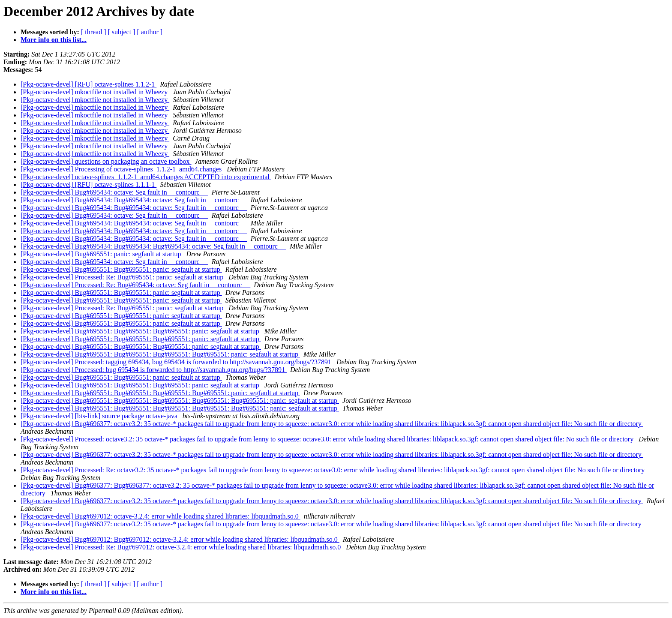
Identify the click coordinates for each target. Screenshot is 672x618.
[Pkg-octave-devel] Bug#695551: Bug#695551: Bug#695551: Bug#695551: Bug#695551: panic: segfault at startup (180, 400)
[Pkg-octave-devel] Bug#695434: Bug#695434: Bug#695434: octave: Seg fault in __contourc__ (153, 246)
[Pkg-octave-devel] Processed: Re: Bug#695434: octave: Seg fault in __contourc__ (135, 285)
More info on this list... (54, 40)
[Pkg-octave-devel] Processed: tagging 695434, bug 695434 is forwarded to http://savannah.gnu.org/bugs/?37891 (177, 362)
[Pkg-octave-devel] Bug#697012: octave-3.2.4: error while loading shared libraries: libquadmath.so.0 (160, 516)
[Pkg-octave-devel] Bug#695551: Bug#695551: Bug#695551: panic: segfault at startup (141, 331)
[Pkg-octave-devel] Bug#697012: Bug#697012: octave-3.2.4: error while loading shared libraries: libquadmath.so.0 (180, 539)
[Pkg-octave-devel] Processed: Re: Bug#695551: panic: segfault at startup (123, 277)
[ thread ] (94, 32)
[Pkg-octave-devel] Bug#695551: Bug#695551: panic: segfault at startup (121, 269)
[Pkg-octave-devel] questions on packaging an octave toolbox (106, 161)
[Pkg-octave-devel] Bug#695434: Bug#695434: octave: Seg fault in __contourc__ (134, 200)
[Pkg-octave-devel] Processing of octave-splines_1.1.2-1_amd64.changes (122, 169)
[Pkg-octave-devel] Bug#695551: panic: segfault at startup (102, 254)
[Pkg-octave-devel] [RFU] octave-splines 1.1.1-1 (88, 184)
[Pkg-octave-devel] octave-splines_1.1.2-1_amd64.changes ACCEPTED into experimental (146, 177)
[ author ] (150, 32)
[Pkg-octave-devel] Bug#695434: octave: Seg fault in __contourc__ (114, 192)
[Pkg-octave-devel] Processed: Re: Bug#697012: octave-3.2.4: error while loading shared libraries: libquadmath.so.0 (181, 547)
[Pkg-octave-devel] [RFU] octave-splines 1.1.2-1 (88, 84)
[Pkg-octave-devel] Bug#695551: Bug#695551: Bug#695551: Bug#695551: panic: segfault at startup (160, 354)
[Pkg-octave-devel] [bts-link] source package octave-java (100, 416)
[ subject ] (122, 32)
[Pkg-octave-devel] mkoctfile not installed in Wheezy (95, 92)
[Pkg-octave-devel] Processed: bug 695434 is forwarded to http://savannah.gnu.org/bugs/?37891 (154, 370)
